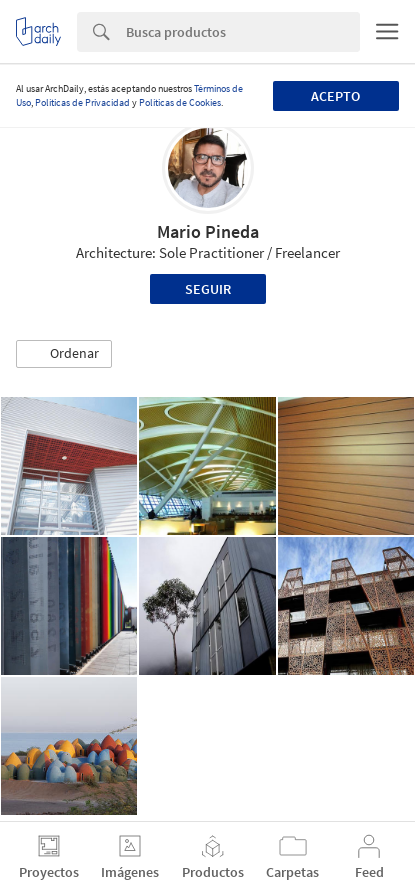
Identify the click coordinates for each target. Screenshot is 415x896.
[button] (64, 354)
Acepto (335, 96)
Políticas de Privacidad (82, 102)
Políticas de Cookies (180, 102)
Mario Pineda (208, 231)
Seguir (208, 289)
